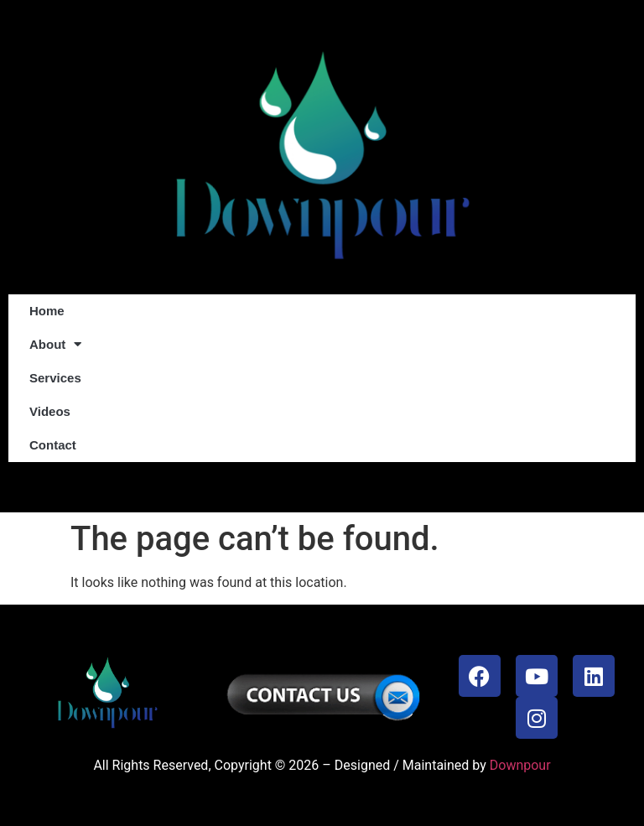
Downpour (520, 765)
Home (47, 311)
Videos (50, 411)
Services (55, 378)
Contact (53, 445)
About (55, 344)
